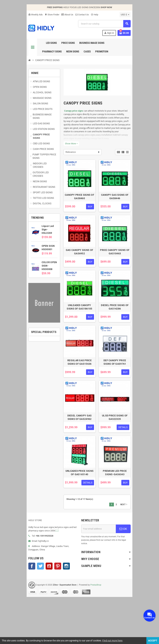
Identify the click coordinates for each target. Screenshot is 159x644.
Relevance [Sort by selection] (67, 157)
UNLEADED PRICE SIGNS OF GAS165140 (79, 515)
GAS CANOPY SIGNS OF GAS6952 (79, 269)
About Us (58, 15)
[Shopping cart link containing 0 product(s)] (133, 33)
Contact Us (73, 15)
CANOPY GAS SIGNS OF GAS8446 (121, 208)
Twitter (31, 605)
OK (131, 571)
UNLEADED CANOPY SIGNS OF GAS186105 (79, 330)
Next (133, 546)
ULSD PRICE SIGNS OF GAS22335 (121, 453)
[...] (37, 573)
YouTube (40, 605)
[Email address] (102, 571)
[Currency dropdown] (134, 15)
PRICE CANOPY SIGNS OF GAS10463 (121, 269)
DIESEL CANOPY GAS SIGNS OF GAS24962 (79, 453)
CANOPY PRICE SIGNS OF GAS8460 (79, 208)
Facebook (22, 605)
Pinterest (48, 605)
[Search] (107, 24)
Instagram (57, 605)
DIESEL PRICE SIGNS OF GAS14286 (121, 330)
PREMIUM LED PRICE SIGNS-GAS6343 (121, 515)
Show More (68, 149)
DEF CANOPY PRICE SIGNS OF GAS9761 (121, 392)
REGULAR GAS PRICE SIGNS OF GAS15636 (79, 392)
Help (85, 15)
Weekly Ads (26, 15)
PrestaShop (86, 623)
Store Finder (43, 15)
